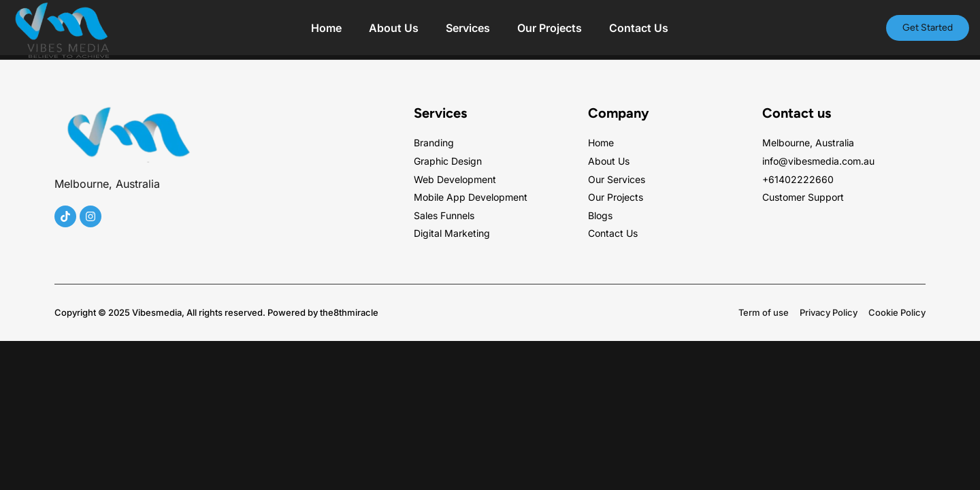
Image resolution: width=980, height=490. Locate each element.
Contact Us (639, 28)
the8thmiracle (349, 312)
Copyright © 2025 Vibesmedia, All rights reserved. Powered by (187, 312)
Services (468, 28)
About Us (394, 28)
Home (326, 28)
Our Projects (550, 28)
